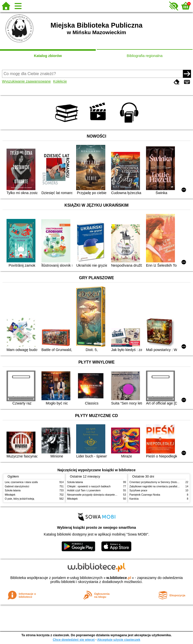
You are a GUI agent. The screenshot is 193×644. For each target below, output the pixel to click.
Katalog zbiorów (48, 56)
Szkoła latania (13, 490)
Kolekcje (60, 81)
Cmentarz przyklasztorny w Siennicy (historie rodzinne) (160, 482)
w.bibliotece (119, 578)
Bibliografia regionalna (144, 56)
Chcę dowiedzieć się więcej (74, 640)
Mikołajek (10, 495)
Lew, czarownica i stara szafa (21, 482)
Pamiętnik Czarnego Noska (145, 495)
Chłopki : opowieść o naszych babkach (89, 486)
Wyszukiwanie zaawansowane (26, 81)
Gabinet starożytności (17, 486)
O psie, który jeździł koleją (19, 499)
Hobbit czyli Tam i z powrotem (84, 490)
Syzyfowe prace (138, 490)
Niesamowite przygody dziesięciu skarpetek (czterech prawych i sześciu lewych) (112, 495)
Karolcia (134, 499)
